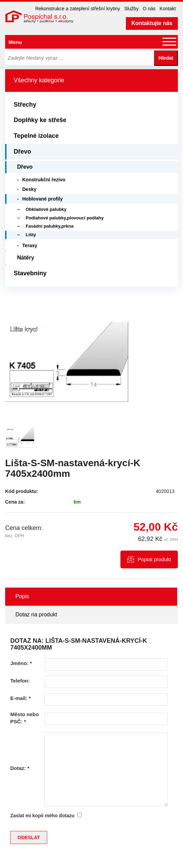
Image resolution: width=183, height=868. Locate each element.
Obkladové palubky (46, 209)
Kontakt (168, 9)
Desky (29, 189)
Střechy (25, 105)
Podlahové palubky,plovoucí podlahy (65, 218)
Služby (131, 9)
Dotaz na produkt (36, 614)
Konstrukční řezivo (44, 180)
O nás (149, 9)
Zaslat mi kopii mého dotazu (42, 816)
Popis (22, 596)
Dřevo (22, 152)
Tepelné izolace (36, 136)
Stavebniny (30, 273)
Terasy (30, 245)
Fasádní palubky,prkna (50, 226)
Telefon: (20, 681)
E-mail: (21, 698)
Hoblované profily (42, 199)
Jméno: (21, 663)
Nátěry (26, 258)
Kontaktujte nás (152, 23)
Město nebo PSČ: (24, 718)
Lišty (31, 235)
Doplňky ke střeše (40, 120)
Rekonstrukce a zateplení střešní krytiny (78, 9)
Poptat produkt (154, 559)
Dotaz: (20, 768)
